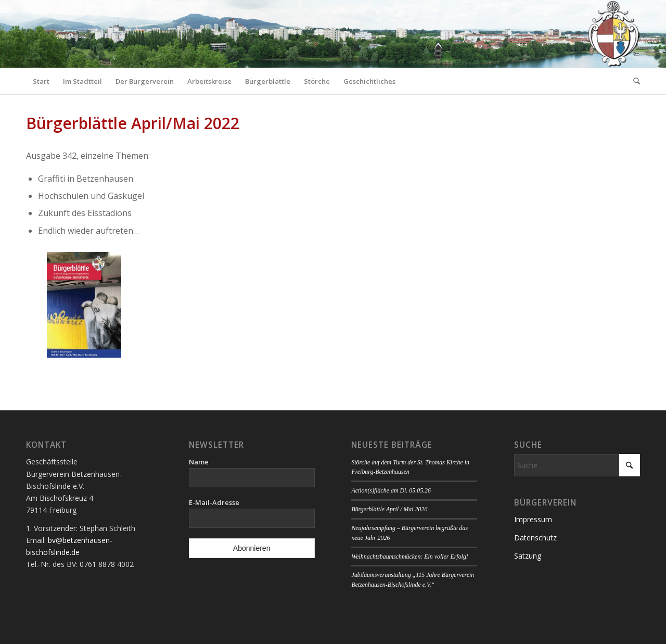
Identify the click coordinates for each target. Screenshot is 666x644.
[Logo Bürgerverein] (613, 34)
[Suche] (633, 81)
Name (199, 462)
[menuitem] (41, 81)
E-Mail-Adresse (214, 502)
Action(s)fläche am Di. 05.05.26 (391, 490)
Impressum (533, 519)
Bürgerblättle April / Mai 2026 (389, 509)
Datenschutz (535, 538)
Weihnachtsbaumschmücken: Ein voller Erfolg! (409, 557)
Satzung (528, 556)
